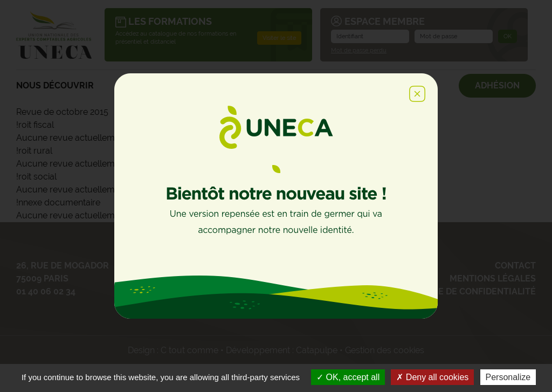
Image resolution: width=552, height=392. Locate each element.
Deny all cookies (432, 377)
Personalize (508, 377)
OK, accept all (348, 377)
